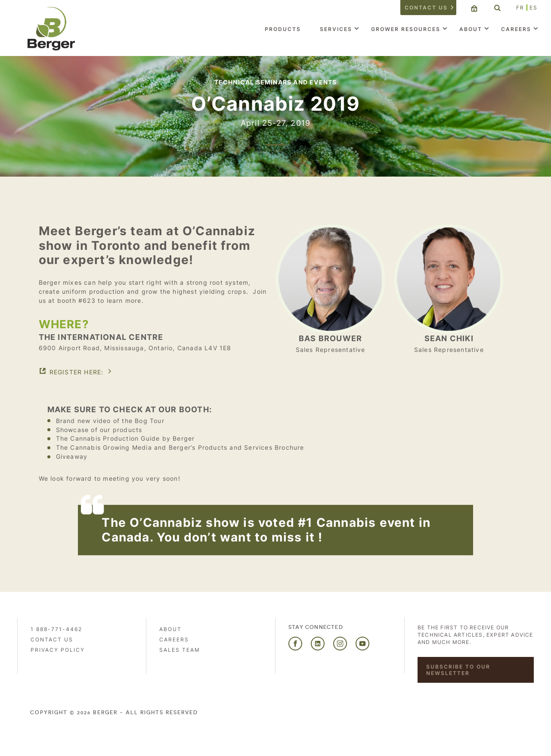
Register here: (77, 372)
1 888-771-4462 (56, 629)
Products (283, 29)
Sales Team (180, 650)
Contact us (426, 8)
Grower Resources (406, 29)
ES (534, 8)
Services (336, 29)
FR (520, 8)
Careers (516, 29)
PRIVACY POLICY (58, 650)
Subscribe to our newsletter (458, 670)
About (471, 29)
